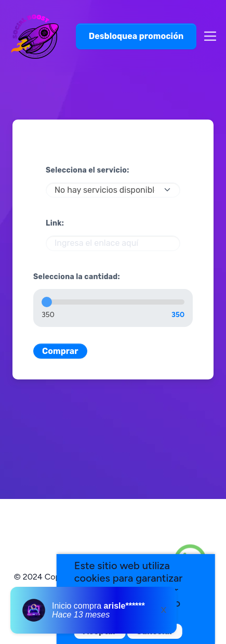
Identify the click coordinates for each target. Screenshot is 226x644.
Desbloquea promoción (136, 36)
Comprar (60, 351)
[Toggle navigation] (207, 36)
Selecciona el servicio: (88, 170)
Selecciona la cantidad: (77, 277)
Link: (55, 223)
